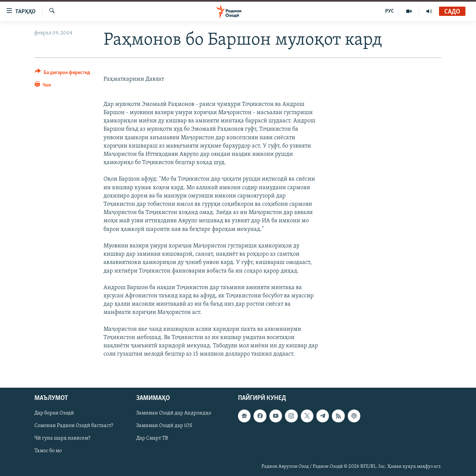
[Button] (62, 74)
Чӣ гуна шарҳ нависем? (62, 438)
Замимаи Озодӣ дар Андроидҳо (174, 413)
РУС (390, 11)
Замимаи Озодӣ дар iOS (164, 426)
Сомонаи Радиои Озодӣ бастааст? (74, 426)
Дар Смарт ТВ (152, 438)
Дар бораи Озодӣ (54, 413)
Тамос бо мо (48, 451)
